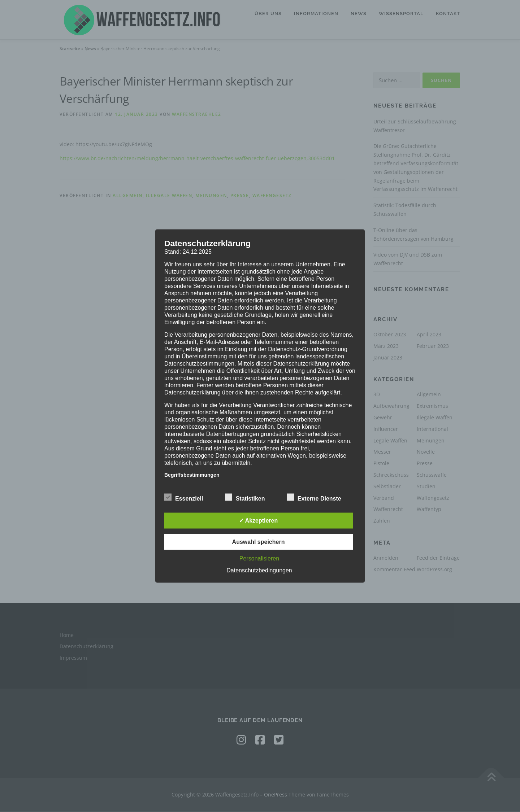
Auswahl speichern (259, 542)
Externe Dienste (314, 497)
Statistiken (245, 497)
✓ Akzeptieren (259, 521)
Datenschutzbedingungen (259, 570)
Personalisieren (259, 558)
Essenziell (184, 497)
